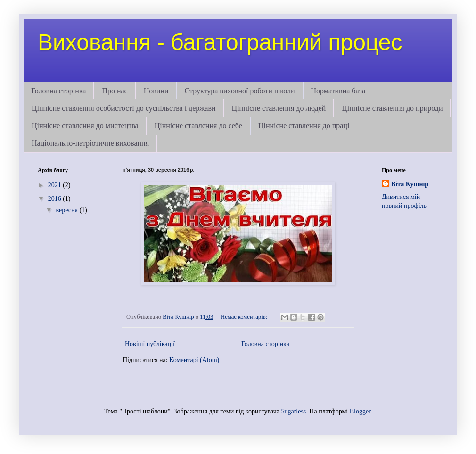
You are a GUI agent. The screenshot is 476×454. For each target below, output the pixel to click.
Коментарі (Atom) (194, 360)
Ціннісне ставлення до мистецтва (85, 126)
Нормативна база (338, 91)
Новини (156, 91)
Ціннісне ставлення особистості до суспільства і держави (124, 108)
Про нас (115, 91)
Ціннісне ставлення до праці (304, 126)
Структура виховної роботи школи (239, 91)
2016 (56, 199)
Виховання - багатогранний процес (220, 42)
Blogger (360, 411)
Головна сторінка (58, 91)
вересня (67, 210)
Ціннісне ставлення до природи (392, 108)
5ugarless (293, 411)
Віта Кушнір (410, 184)
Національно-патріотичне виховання (90, 143)
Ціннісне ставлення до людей (279, 108)
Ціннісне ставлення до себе (198, 126)
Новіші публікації (150, 344)
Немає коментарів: (245, 317)
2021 (56, 185)
